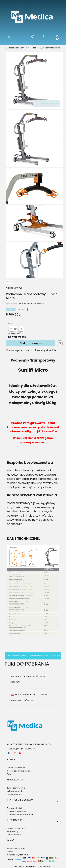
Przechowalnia (14, 794)
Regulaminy (13, 831)
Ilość (11, 324)
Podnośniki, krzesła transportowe (46, 48)
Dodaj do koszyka (31, 343)
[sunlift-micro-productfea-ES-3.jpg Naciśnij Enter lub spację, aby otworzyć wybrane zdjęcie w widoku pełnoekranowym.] (34, 260)
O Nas (10, 852)
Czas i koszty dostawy (17, 811)
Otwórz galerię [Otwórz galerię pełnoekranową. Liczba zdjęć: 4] (47, 103)
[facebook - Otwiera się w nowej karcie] (9, 753)
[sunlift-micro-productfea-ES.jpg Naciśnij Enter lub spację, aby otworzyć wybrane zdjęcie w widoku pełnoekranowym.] (34, 186)
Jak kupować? (14, 835)
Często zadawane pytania (19, 771)
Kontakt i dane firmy (16, 848)
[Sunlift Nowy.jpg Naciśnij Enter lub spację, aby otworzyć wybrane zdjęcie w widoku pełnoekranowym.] (34, 80)
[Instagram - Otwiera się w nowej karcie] (15, 753)
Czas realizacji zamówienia (20, 814)
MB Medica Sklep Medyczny (17, 48)
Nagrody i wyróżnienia (17, 855)
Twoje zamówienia (16, 788)
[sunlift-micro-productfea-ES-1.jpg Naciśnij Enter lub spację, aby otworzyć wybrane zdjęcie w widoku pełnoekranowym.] (34, 223)
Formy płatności (14, 808)
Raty (9, 774)
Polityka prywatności (17, 828)
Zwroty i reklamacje (16, 768)
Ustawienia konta (15, 791)
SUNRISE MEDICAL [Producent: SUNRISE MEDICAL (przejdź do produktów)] (14, 288)
